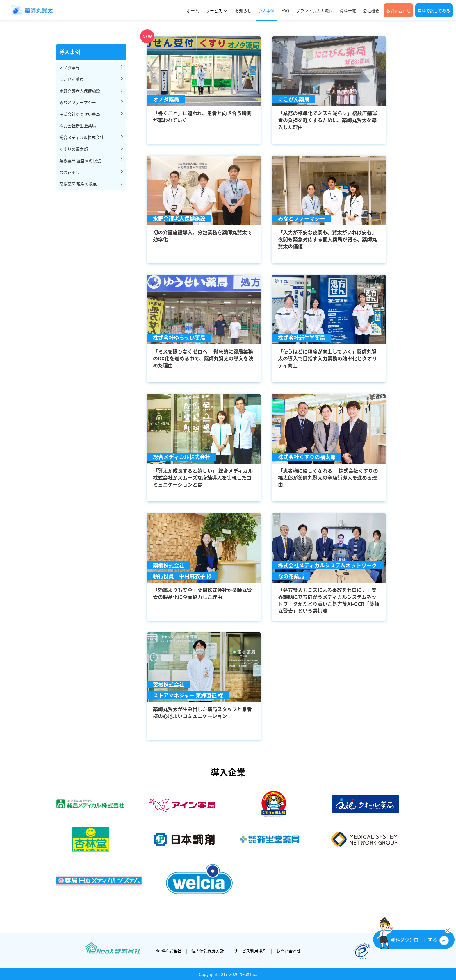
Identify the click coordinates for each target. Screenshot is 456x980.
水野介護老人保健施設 (80, 91)
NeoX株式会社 (168, 951)
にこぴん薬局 (72, 79)
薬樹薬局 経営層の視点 (80, 160)
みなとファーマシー (78, 102)
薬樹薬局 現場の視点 (78, 184)
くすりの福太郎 (74, 149)
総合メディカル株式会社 (82, 137)
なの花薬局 (70, 172)
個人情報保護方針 (208, 951)
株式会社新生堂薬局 (78, 126)
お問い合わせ (288, 951)
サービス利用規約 (250, 951)
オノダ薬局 (70, 67)
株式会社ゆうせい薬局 (80, 114)
